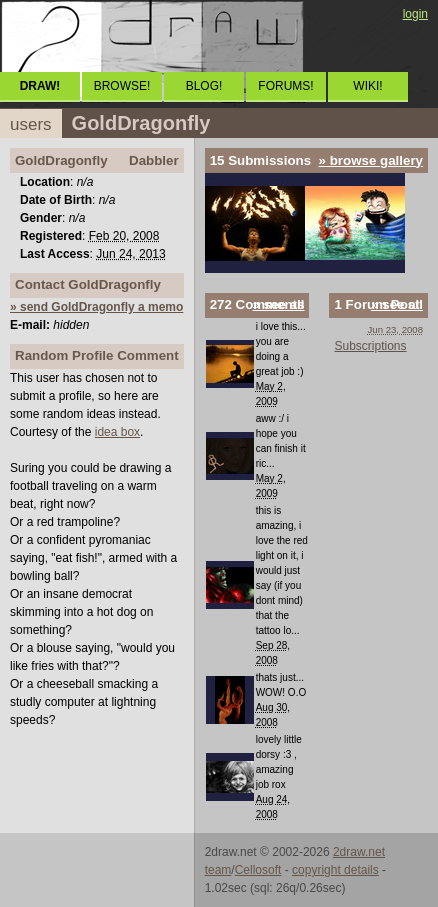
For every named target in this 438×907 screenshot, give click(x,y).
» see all (279, 304)
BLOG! (204, 86)
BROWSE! (122, 86)
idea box (117, 432)
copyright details (335, 870)
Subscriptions (370, 346)
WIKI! (367, 86)
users (31, 124)
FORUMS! (285, 86)
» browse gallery (371, 160)
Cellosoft (258, 870)
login (415, 14)
